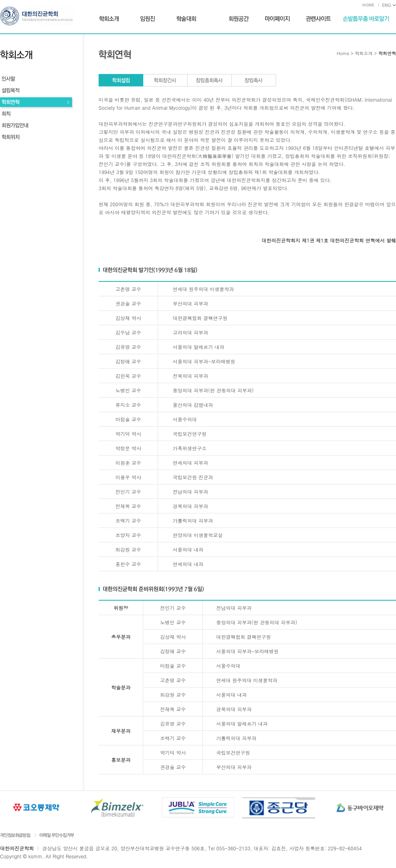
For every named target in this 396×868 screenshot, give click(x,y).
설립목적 (37, 91)
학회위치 (37, 138)
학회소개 (109, 19)
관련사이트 (318, 19)
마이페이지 (277, 19)
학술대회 (186, 19)
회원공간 (239, 19)
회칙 (37, 115)
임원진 (147, 19)
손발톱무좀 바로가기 (366, 19)
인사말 (37, 80)
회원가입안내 (37, 126)
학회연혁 (37, 103)
